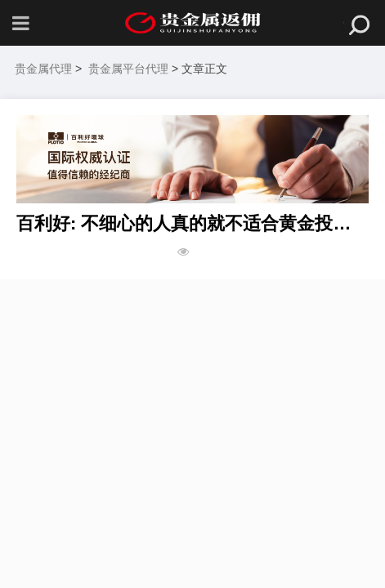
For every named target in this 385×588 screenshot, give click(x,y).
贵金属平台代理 (128, 69)
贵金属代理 (43, 69)
